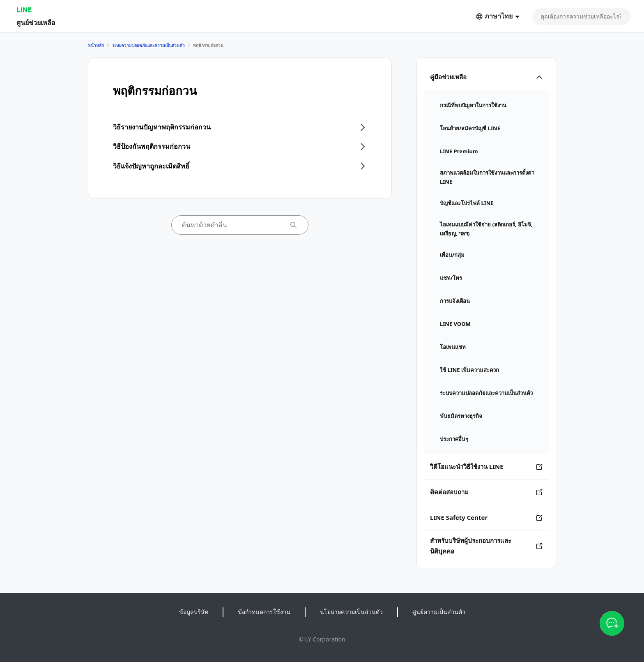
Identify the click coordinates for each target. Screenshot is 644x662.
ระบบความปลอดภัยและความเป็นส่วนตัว (148, 45)
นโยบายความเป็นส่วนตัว (351, 612)
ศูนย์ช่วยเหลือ (36, 22)
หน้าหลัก (96, 45)
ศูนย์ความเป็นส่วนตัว (439, 612)
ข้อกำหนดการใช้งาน (264, 612)
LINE (24, 10)
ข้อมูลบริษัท (194, 612)
